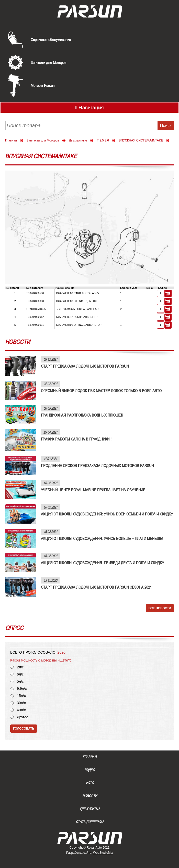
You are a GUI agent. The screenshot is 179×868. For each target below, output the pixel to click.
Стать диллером (89, 822)
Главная (11, 140)
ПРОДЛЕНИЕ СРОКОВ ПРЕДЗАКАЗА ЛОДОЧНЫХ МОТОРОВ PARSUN (97, 465)
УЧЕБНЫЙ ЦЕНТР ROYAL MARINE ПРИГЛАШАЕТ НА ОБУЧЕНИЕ (93, 490)
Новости (90, 796)
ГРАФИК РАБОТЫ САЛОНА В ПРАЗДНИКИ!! (76, 439)
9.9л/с (22, 689)
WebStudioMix (103, 853)
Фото (89, 783)
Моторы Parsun (43, 85)
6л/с (20, 674)
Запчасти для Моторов (48, 62)
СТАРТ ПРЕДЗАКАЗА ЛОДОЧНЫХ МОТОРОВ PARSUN (85, 366)
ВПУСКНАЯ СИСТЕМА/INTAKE (141, 140)
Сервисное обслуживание (51, 40)
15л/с (21, 696)
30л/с (21, 703)
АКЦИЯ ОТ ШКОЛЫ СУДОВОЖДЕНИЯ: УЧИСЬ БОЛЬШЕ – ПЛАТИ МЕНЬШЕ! (102, 538)
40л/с (21, 710)
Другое (23, 717)
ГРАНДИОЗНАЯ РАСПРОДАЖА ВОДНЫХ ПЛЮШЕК (82, 415)
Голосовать (24, 729)
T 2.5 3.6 (103, 140)
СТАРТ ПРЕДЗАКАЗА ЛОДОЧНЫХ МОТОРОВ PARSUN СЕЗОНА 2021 (96, 587)
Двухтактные (78, 140)
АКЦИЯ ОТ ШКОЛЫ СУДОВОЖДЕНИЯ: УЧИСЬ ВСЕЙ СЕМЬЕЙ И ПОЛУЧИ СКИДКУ (107, 514)
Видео (90, 770)
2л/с (20, 667)
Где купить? (89, 809)
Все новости (160, 608)
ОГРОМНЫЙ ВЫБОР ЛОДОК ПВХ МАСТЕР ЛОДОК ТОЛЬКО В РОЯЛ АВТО (101, 391)
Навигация (89, 108)
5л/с (20, 682)
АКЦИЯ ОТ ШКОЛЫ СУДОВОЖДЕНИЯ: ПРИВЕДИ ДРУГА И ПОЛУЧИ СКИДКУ (102, 563)
